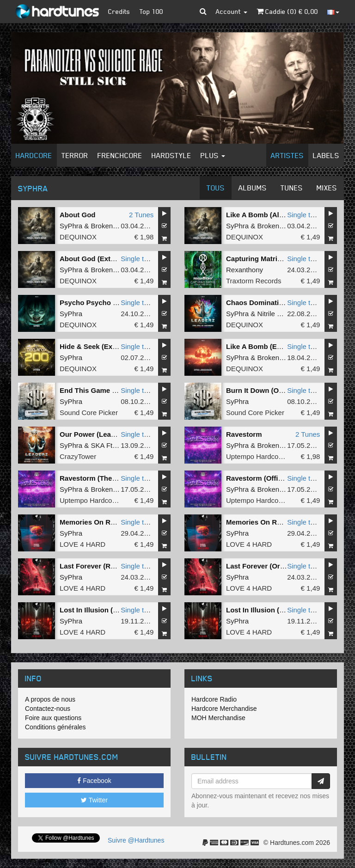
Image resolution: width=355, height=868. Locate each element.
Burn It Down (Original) (264, 390)
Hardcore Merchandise (224, 709)
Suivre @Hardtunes (136, 840)
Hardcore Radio (214, 699)
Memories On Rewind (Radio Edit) (282, 522)
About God (77, 215)
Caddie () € (287, 11)
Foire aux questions (53, 718)
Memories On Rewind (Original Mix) (118, 522)
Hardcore (34, 155)
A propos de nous (50, 699)
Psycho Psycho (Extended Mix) (111, 303)
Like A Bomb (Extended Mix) (272, 346)
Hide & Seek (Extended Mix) (105, 346)
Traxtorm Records (254, 281)
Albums (253, 188)
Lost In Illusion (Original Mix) (107, 610)
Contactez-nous (48, 709)
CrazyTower (78, 456)
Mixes (327, 188)
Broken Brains (113, 226)
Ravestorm (244, 434)
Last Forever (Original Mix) (270, 566)
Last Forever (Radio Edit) (101, 566)
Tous (216, 188)
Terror (75, 155)
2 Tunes (141, 215)
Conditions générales (55, 727)
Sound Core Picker (89, 413)
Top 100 (151, 11)
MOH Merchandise (218, 718)
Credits (119, 11)
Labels (326, 155)
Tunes (292, 188)
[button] (203, 12)
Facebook (94, 781)
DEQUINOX (78, 237)
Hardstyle (171, 155)
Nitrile (266, 314)
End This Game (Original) (101, 390)
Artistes (287, 155)
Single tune (304, 215)
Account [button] (232, 11)
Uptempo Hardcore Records (269, 456)
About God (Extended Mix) (103, 259)
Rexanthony (245, 270)
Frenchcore (120, 155)
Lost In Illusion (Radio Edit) (271, 610)
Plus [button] (213, 155)
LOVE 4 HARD (83, 544)
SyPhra (71, 226)
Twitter (94, 800)
